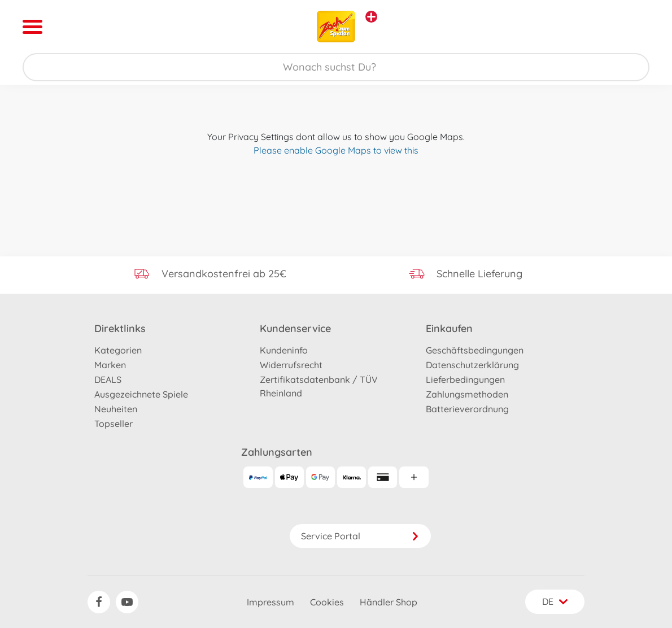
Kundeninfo (284, 350)
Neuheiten (116, 409)
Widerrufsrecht (291, 365)
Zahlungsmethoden (467, 394)
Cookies (327, 602)
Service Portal (360, 536)
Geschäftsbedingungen (475, 350)
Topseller (114, 424)
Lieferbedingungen (465, 380)
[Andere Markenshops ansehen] (371, 17)
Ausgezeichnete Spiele (141, 394)
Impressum (270, 602)
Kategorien (118, 350)
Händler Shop (389, 602)
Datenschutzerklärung (472, 365)
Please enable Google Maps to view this (336, 150)
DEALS (108, 380)
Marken (110, 365)
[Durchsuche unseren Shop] (336, 67)
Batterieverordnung (467, 409)
